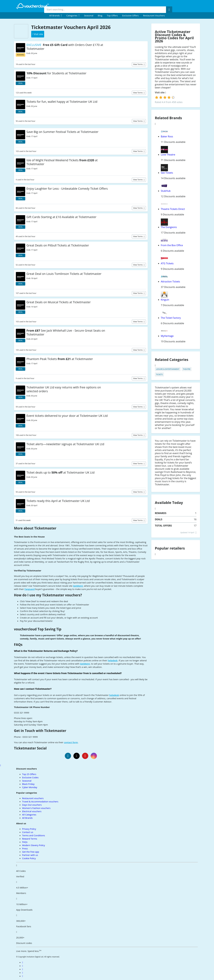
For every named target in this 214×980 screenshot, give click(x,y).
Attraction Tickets (170, 282)
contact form (71, 742)
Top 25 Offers (29, 774)
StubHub (166, 191)
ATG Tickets (167, 263)
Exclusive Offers (130, 15)
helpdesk (113, 660)
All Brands (27, 818)
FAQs (18, 645)
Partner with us (30, 855)
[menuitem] (56, 15)
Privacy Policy (29, 829)
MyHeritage (167, 336)
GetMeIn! (78, 586)
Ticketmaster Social (30, 748)
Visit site (160, 93)
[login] (165, 97)
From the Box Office (172, 245)
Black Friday (28, 784)
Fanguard (30, 589)
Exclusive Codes (30, 777)
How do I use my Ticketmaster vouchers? (48, 595)
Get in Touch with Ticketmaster (40, 731)
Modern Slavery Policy (34, 845)
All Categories (29, 815)
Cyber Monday (30, 787)
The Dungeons (169, 227)
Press (25, 848)
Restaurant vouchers (154, 15)
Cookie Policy (29, 858)
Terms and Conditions (34, 835)
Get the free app (31, 852)
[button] (56, 15)
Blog (100, 15)
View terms (138, 64)
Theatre (187, 369)
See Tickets (167, 173)
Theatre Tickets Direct (173, 209)
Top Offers (112, 15)
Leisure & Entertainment (168, 369)
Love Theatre (168, 155)
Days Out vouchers (32, 805)
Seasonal (89, 15)
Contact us (28, 832)
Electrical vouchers (32, 811)
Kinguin (165, 300)
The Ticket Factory (171, 318)
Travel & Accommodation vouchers (40, 801)
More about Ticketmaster (35, 528)
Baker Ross (167, 136)
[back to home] (33, 6)
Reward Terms (30, 839)
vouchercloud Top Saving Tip (38, 629)
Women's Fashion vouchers (36, 808)
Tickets (159, 375)
